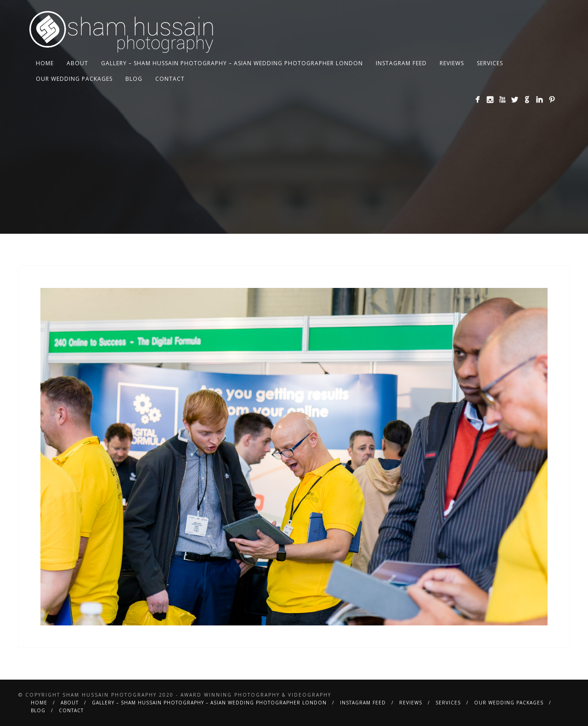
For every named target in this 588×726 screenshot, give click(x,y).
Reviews (452, 63)
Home (45, 63)
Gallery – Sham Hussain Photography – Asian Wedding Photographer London (232, 63)
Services (490, 63)
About (77, 63)
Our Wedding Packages (74, 79)
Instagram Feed (401, 63)
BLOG (134, 79)
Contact (170, 79)
